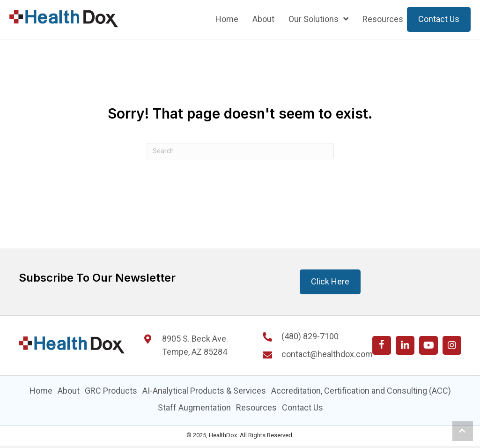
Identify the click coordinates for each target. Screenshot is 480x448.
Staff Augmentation (194, 407)
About (69, 391)
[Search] (240, 151)
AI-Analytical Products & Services (204, 391)
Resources (256, 407)
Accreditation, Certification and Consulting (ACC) (361, 391)
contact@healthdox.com (327, 354)
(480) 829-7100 (310, 336)
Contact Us (303, 407)
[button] (382, 345)
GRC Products (111, 391)
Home (41, 391)
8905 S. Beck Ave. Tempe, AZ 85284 (195, 345)
